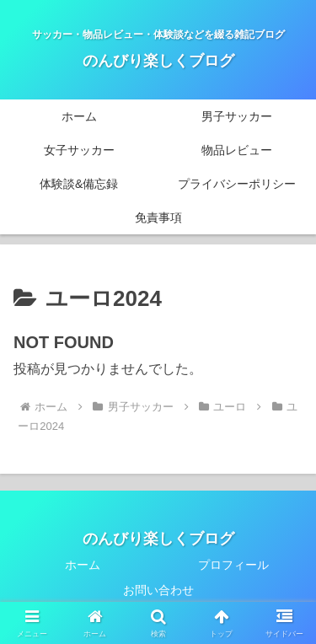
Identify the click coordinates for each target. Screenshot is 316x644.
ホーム (83, 565)
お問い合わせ (158, 590)
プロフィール (233, 565)
